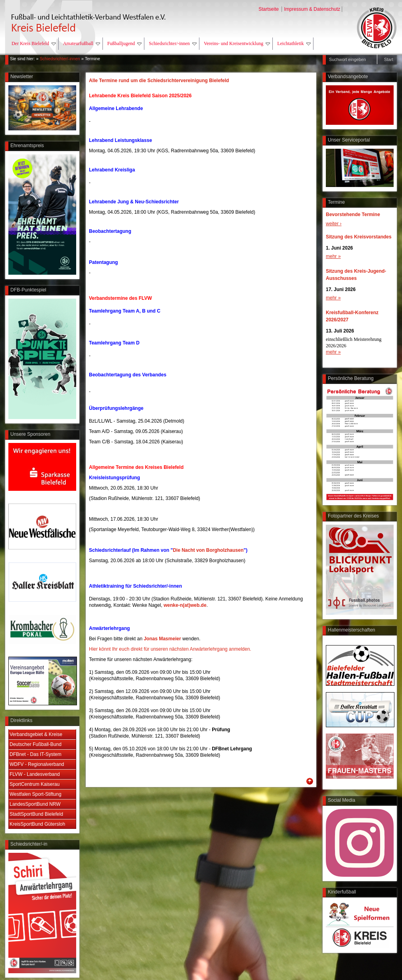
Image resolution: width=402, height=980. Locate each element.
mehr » (333, 256)
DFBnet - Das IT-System (35, 754)
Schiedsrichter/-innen (173, 43)
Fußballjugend (124, 43)
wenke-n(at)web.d (184, 605)
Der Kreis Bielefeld (34, 43)
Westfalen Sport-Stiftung (35, 794)
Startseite (269, 9)
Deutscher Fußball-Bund (35, 744)
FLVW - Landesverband (35, 774)
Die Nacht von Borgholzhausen (208, 550)
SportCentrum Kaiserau (34, 784)
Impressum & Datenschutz (312, 9)
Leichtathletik (294, 43)
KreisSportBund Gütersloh (37, 824)
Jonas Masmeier (163, 639)
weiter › (334, 224)
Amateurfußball (82, 43)
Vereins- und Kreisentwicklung (237, 43)
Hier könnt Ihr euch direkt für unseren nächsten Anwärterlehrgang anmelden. (170, 649)
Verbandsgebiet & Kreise (36, 734)
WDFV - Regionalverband (37, 764)
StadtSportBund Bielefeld (36, 814)
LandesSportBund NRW (35, 804)
